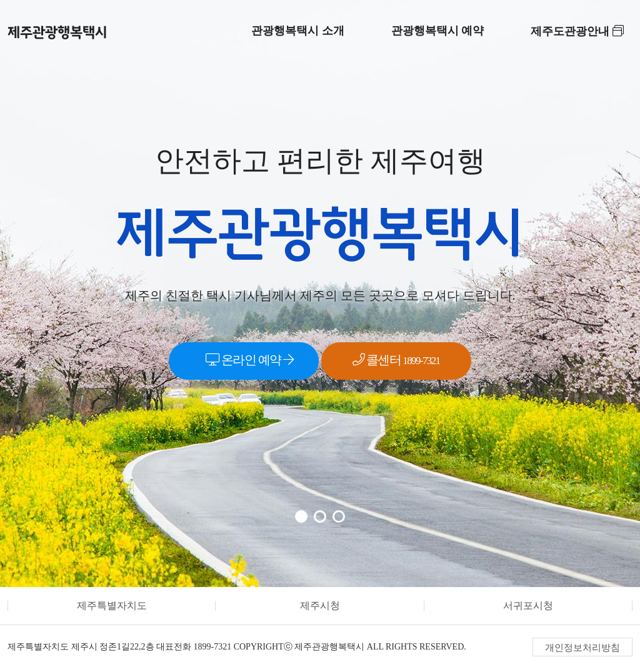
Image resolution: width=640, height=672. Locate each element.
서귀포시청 (528, 605)
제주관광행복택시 (57, 32)
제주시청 (320, 605)
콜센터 (396, 360)
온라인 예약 (249, 360)
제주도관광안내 (577, 31)
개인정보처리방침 (582, 648)
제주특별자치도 (112, 605)
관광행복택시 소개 (298, 31)
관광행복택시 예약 (438, 31)
